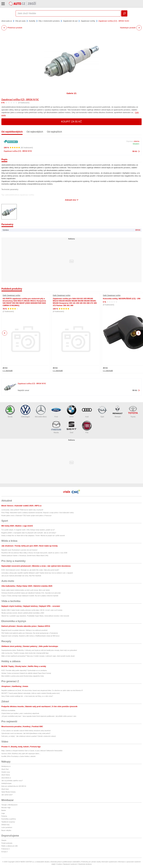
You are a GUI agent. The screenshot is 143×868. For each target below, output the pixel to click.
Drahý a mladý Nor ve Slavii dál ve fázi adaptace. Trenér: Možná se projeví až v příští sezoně (33, 536)
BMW (71, 411)
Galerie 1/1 (72, 93)
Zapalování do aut (70, 21)
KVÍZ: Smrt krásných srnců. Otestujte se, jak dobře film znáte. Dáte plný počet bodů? (30, 570)
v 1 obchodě (8, 371)
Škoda (10, 411)
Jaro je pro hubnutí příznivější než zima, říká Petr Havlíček (21, 576)
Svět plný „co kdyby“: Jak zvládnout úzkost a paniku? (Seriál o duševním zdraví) (29, 736)
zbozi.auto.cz (7, 21)
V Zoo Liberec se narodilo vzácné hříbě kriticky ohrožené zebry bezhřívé (26, 731)
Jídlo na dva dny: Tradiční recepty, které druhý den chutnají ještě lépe (25, 653)
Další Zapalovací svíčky (11, 295)
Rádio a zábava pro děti (9, 846)
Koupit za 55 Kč (72, 122)
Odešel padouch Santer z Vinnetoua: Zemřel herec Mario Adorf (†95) (25, 556)
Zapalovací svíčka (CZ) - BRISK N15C (20, 99)
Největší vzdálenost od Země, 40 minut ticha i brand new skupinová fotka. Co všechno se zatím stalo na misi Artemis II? (42, 690)
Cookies (59, 864)
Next (138, 333)
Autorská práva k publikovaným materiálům (65, 862)
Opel (102, 411)
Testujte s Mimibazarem (9, 805)
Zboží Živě (5, 769)
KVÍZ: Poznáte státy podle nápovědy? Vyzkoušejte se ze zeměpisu (24, 670)
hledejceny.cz (6, 766)
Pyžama (4, 816)
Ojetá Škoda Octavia (8, 792)
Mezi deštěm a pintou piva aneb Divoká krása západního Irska (23, 676)
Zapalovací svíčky (88, 21)
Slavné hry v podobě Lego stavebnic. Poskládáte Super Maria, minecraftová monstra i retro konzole (35, 616)
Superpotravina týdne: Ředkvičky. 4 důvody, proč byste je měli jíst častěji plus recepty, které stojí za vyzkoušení (39, 650)
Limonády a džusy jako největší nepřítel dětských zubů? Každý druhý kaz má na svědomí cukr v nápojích (37, 573)
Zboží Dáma (6, 775)
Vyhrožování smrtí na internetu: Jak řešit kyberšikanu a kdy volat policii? (26, 733)
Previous (5, 333)
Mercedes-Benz (41, 411)
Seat (71, 427)
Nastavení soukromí (70, 864)
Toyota (133, 411)
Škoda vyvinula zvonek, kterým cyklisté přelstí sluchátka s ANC (23, 613)
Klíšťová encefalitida (8, 710)
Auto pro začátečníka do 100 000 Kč (14, 786)
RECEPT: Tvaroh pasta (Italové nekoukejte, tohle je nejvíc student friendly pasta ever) (31, 693)
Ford (56, 411)
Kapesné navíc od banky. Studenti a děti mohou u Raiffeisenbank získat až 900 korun (30, 636)
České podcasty (7, 843)
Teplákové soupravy (8, 822)
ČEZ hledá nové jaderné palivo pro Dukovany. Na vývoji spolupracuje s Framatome (30, 633)
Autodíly (32, 21)
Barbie (4, 810)
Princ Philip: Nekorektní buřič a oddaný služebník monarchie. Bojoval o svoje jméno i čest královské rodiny (38, 513)
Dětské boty (5, 825)
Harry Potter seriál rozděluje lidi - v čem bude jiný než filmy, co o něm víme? (27, 696)
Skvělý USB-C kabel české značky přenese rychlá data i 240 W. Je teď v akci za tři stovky (32, 610)
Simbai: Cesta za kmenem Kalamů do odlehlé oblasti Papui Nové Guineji (26, 673)
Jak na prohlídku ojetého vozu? (12, 781)
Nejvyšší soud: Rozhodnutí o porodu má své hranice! (19, 550)
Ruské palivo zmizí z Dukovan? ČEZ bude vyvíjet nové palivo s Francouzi (26, 516)
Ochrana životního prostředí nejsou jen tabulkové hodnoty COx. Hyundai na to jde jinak (31, 593)
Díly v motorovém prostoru (49, 21)
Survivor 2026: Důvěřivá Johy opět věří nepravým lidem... (21, 754)
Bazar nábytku (6, 830)
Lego (3, 813)
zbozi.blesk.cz (6, 778)
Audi (87, 411)
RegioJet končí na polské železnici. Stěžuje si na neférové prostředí (24, 630)
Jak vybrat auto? (7, 795)
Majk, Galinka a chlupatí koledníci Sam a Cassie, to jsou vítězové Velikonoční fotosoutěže (32, 751)
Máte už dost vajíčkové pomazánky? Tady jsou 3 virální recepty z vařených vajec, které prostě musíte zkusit (38, 656)
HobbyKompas (6, 783)
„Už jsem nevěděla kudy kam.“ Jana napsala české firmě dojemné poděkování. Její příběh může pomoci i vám (39, 716)
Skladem (136, 144)
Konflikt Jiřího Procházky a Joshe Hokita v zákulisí (19, 756)
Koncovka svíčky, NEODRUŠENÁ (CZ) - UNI (122, 299)
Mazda (56, 427)
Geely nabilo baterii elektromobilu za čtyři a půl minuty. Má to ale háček (26, 590)
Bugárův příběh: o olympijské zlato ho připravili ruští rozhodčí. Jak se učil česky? (29, 533)
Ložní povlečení (7, 827)
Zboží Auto (5, 789)
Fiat (87, 427)
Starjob (4, 840)
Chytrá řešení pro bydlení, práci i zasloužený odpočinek (20, 713)
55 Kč (135, 151)
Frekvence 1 (6, 849)
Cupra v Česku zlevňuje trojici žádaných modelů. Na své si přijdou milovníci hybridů (30, 596)
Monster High (6, 808)
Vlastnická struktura (85, 864)
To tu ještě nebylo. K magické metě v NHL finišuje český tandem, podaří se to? (28, 530)
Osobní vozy (6, 772)
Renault (118, 411)
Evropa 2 (4, 852)
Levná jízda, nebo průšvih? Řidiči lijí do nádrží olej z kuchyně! (22, 510)
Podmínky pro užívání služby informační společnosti (99, 862)
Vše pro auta (20, 21)
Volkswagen (25, 411)
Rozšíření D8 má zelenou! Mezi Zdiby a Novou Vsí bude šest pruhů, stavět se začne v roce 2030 (34, 553)
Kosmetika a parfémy (9, 819)
